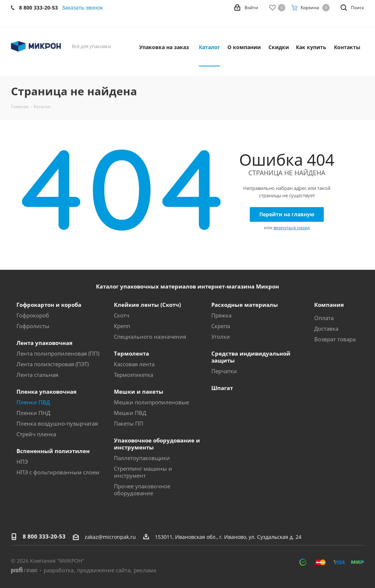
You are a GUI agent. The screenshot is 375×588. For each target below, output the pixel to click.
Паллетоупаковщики (142, 458)
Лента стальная (37, 375)
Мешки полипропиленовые (151, 402)
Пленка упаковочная (47, 392)
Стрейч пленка (36, 434)
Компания (329, 305)
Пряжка (221, 315)
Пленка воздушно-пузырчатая (57, 423)
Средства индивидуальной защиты (251, 357)
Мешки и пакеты (139, 392)
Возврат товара (335, 339)
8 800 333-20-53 (44, 536)
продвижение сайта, (104, 570)
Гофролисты (33, 326)
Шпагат (222, 388)
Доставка (326, 328)
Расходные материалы (245, 305)
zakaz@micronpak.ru (110, 537)
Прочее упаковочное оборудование (142, 490)
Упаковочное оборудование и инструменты (157, 444)
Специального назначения (150, 337)
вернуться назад (292, 227)
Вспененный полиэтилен (53, 451)
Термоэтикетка (133, 375)
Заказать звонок (82, 8)
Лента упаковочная (44, 343)
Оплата (324, 318)
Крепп (122, 326)
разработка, (59, 570)
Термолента (131, 353)
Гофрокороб (33, 315)
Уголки (221, 337)
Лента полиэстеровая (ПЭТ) (53, 364)
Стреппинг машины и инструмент (143, 472)
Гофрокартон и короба (49, 305)
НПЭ (22, 462)
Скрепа (221, 326)
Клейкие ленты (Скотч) (147, 305)
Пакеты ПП (129, 423)
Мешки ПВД (130, 413)
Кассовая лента (134, 364)
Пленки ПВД (33, 402)
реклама (145, 570)
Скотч (122, 315)
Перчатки (224, 371)
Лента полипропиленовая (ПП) (58, 353)
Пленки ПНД (33, 413)
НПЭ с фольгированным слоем (58, 472)
